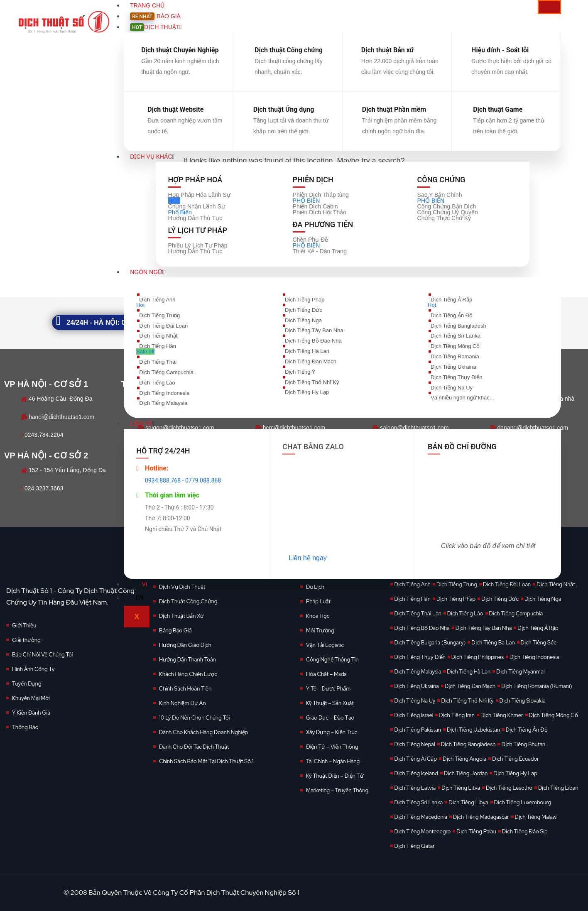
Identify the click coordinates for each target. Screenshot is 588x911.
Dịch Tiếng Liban (558, 788)
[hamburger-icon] (549, 7)
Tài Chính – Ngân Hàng (333, 761)
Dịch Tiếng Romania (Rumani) (537, 686)
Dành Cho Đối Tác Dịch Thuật (194, 747)
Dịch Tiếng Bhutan (523, 744)
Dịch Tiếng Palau (476, 831)
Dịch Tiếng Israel (414, 715)
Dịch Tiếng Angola (464, 759)
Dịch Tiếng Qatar (414, 846)
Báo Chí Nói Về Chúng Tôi (42, 655)
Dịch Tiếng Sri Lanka (418, 802)
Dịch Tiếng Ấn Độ (527, 730)
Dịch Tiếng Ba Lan (493, 643)
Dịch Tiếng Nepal (414, 744)
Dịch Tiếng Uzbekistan (473, 730)
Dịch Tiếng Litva (461, 788)
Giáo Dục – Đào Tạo (330, 718)
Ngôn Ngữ (147, 272)
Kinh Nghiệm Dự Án (183, 703)
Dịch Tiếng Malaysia (418, 672)
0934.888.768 (163, 480)
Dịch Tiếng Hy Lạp (515, 773)
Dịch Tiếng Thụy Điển (420, 657)
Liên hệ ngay (308, 558)
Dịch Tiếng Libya (468, 802)
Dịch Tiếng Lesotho (509, 788)
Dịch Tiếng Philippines (478, 657)
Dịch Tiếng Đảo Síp (525, 831)
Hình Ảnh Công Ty (33, 669)
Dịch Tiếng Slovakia (523, 701)
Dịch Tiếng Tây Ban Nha (484, 628)
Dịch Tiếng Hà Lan (469, 672)
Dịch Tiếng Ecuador (516, 759)
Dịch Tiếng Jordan (466, 773)
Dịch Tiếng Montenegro (422, 831)
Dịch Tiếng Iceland (416, 773)
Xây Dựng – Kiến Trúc (332, 732)
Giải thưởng (26, 640)
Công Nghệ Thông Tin (332, 660)
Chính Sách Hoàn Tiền (185, 689)
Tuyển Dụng (27, 684)
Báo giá (155, 16)
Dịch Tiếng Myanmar (521, 672)
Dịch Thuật (156, 27)
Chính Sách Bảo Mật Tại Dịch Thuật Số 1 (206, 761)
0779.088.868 (203, 480)
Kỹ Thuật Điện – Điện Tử (335, 776)
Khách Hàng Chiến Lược (188, 674)
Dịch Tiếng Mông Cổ (554, 715)
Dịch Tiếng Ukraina (416, 686)
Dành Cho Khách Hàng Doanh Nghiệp (203, 732)
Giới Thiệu (24, 626)
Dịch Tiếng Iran (457, 715)
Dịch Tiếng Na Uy (415, 701)
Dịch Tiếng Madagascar (481, 817)
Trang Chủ (147, 5)
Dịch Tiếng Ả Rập (538, 628)
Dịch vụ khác (152, 157)
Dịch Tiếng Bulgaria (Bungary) (430, 643)
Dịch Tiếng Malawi (536, 817)
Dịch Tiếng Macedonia (421, 817)
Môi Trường (320, 631)
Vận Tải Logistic (325, 645)
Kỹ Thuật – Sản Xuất (330, 703)
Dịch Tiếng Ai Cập (415, 759)
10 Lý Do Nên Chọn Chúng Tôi (194, 718)
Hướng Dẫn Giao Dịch (185, 645)
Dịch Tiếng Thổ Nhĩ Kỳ (467, 701)
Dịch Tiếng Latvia (415, 788)
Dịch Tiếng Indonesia (534, 657)
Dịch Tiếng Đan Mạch (470, 686)
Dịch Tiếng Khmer (502, 715)
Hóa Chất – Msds (326, 674)
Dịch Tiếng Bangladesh (468, 744)
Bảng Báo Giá (175, 631)
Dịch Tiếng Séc (539, 643)
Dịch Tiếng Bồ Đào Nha (422, 628)
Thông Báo (25, 727)
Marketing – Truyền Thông (337, 790)
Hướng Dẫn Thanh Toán (187, 660)
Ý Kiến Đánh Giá (31, 713)
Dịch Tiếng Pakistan (417, 730)
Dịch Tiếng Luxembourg (523, 802)
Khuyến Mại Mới (31, 698)
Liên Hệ (142, 424)
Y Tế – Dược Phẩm (328, 689)
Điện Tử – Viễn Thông (332, 747)
